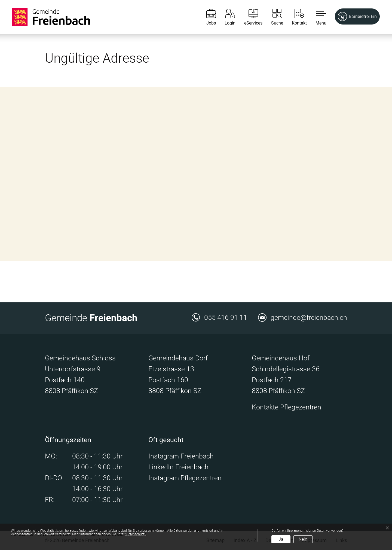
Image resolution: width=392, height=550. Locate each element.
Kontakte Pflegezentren (287, 407)
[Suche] (273, 17)
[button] (317, 17)
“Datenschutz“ (135, 534)
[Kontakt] (295, 17)
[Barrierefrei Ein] (357, 16)
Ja (281, 539)
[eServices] (249, 17)
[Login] (226, 17)
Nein (303, 539)
